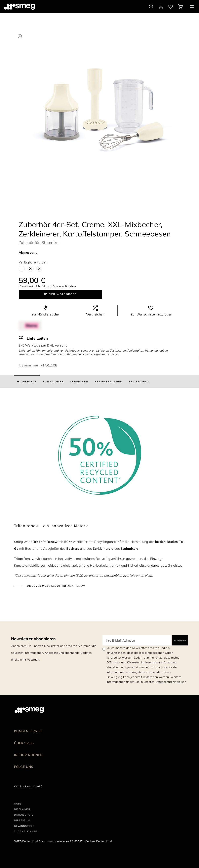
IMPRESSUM (22, 820)
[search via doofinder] (151, 7)
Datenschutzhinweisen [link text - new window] (171, 682)
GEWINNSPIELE (24, 826)
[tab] (27, 382)
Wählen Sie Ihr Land (27, 786)
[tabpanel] (103, 106)
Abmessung (28, 252)
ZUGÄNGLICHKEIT (26, 831)
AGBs (18, 804)
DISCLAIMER (22, 809)
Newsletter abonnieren (33, 639)
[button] (20, 36)
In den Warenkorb (60, 294)
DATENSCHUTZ (24, 815)
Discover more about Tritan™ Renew (56, 586)
